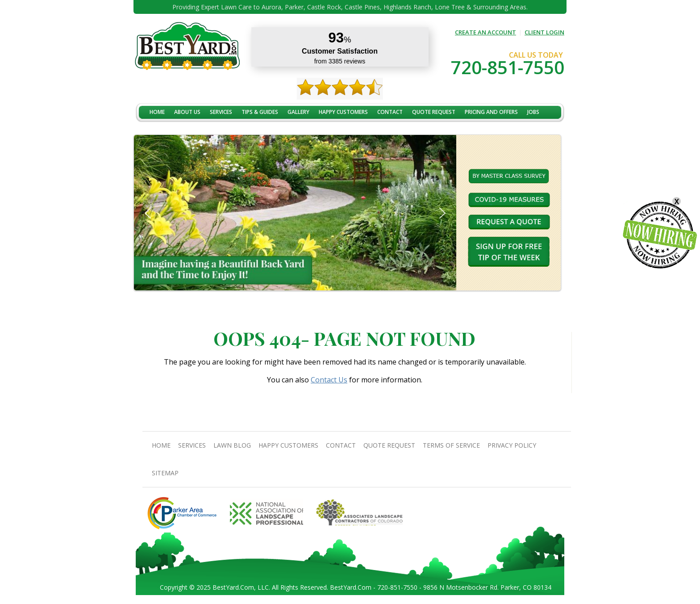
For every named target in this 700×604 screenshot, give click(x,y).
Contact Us (329, 380)
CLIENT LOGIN (544, 32)
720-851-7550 (508, 67)
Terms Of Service (451, 445)
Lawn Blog (232, 445)
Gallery (298, 112)
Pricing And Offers (491, 112)
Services (221, 112)
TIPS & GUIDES (260, 112)
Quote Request (434, 112)
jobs (533, 112)
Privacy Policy (512, 445)
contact (390, 112)
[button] (148, 213)
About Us (187, 112)
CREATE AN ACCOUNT (485, 32)
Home (157, 112)
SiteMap (165, 473)
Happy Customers (343, 112)
